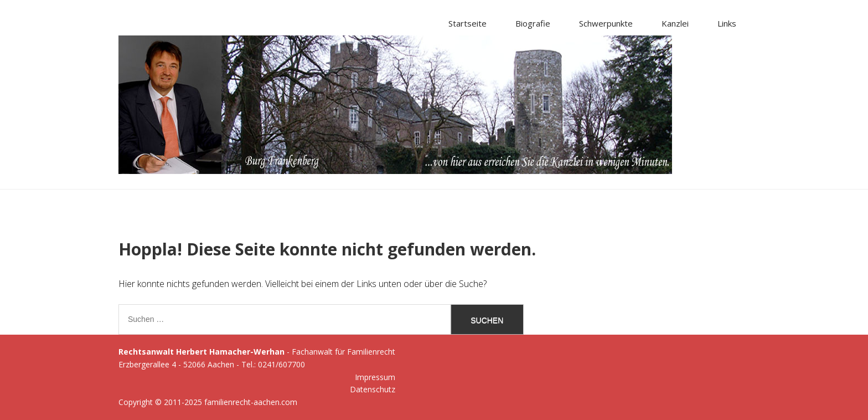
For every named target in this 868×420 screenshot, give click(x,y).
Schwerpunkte (606, 23)
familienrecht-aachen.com (251, 402)
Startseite (467, 23)
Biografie (533, 23)
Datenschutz (373, 389)
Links (727, 23)
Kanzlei (675, 23)
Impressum (375, 377)
